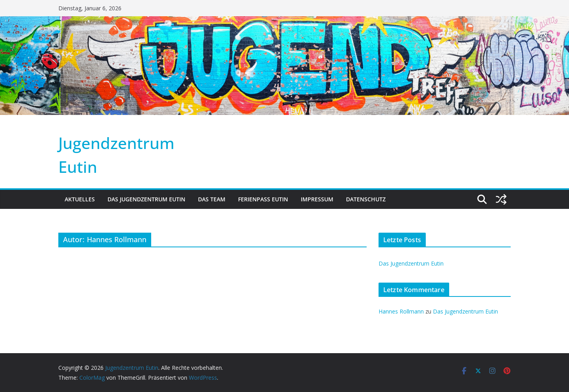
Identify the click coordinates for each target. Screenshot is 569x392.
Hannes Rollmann (401, 311)
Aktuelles (80, 199)
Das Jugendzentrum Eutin (146, 199)
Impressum (317, 199)
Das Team (212, 199)
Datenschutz (366, 199)
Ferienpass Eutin (263, 199)
